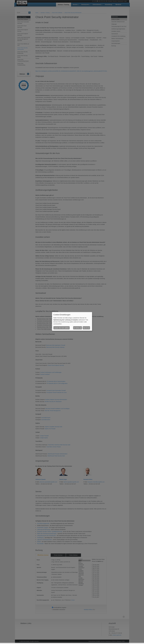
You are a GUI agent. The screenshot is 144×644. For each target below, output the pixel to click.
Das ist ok (86, 328)
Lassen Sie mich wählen (61, 328)
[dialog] (72, 321)
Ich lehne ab (78, 328)
